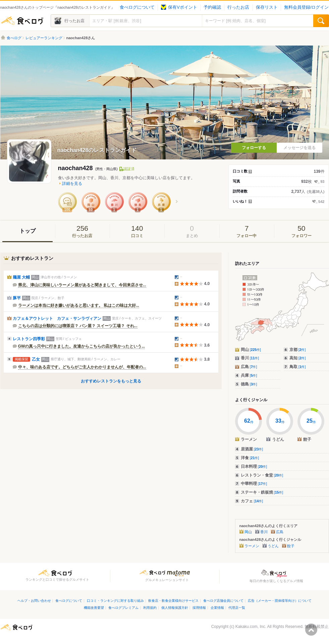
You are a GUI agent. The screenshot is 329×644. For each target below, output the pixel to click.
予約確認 (212, 7)
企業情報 (217, 608)
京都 (298, 350)
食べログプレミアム (123, 608)
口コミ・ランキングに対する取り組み (115, 601)
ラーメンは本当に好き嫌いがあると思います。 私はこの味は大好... (79, 305)
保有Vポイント (179, 7)
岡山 (251, 350)
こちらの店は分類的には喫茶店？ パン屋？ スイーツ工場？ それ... (78, 326)
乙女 (36, 359)
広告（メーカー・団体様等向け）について (280, 601)
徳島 (249, 384)
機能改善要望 (94, 608)
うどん (273, 546)
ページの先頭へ (311, 630)
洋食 (250, 458)
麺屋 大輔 (21, 277)
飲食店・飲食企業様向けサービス (173, 601)
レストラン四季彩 (29, 339)
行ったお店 (238, 7)
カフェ (252, 501)
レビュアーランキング (44, 38)
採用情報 (199, 608)
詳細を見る (72, 184)
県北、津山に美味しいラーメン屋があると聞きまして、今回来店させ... (82, 285)
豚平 (17, 298)
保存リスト (267, 7)
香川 (250, 358)
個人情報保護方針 (175, 608)
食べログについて (137, 7)
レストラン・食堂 (262, 475)
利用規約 (150, 608)
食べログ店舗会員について (223, 601)
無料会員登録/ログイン (306, 7)
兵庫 (249, 375)
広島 (249, 367)
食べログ (22, 21)
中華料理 (254, 484)
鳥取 (298, 367)
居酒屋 (252, 449)
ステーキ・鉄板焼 (262, 492)
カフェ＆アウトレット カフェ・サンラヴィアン (57, 318)
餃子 (291, 546)
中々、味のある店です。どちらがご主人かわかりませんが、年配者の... (82, 367)
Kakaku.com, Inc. (251, 627)
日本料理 (254, 467)
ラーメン (252, 546)
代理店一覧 (237, 608)
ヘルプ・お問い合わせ (34, 601)
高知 (298, 358)
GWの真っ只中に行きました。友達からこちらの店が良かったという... (82, 346)
